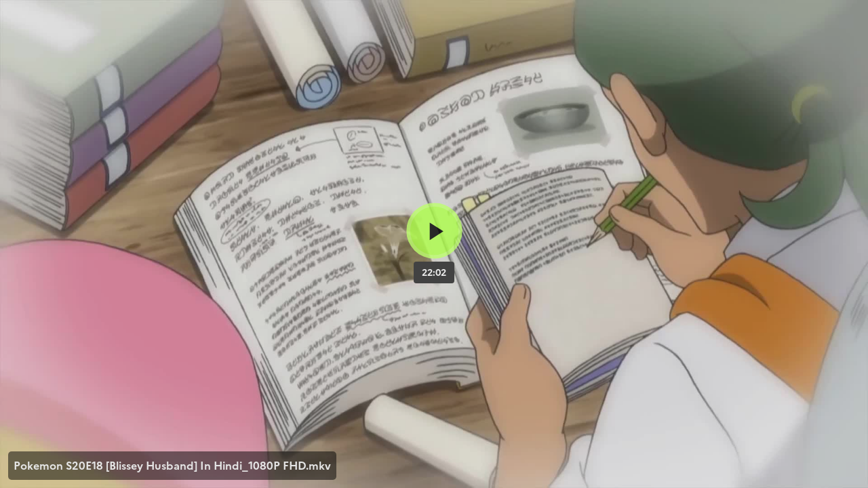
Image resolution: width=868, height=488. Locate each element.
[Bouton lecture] (434, 231)
